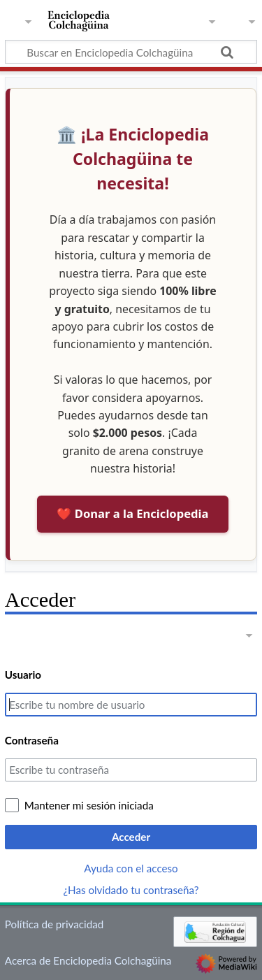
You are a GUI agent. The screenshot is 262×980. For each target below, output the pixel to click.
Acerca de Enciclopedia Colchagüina (88, 960)
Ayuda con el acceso (131, 868)
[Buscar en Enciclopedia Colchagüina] (131, 52)
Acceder (131, 837)
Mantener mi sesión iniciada (89, 805)
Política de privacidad (54, 924)
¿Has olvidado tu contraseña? (131, 890)
